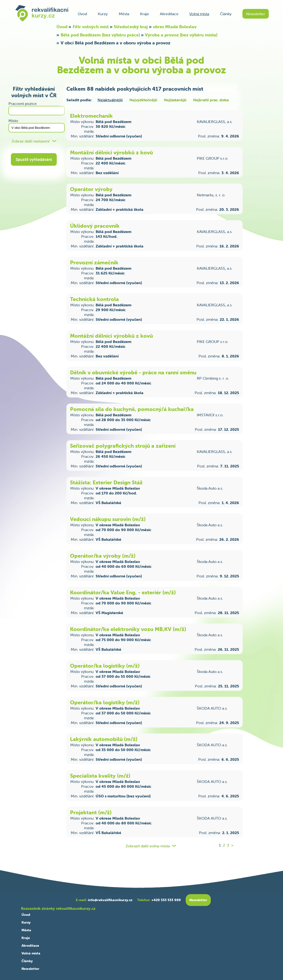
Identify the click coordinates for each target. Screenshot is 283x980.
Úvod (82, 14)
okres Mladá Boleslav (175, 27)
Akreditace (169, 14)
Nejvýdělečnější (143, 100)
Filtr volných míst (91, 27)
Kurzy (103, 14)
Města (124, 14)
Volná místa (199, 14)
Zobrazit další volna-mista (148, 846)
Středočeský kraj (131, 27)
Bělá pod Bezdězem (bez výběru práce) (100, 35)
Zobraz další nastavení (31, 141)
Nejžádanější (175, 100)
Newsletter (256, 14)
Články (226, 14)
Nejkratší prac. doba (211, 100)
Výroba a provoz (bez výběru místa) (181, 35)
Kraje (145, 14)
